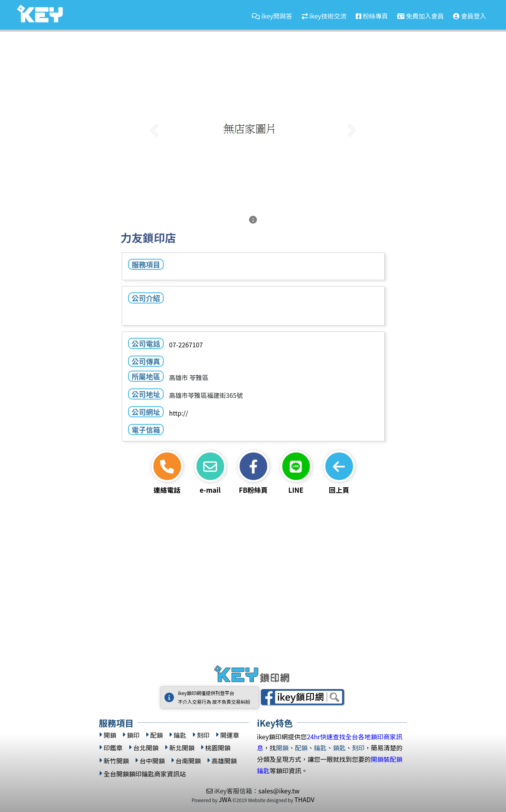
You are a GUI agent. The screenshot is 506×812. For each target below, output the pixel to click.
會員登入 (470, 16)
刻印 (203, 735)
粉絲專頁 (372, 16)
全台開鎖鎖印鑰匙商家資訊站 (145, 774)
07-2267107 (186, 345)
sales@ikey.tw (279, 791)
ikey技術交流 (324, 16)
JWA (225, 799)
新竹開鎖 (116, 761)
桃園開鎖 (218, 748)
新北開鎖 (182, 748)
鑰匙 (180, 735)
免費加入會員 (421, 16)
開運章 (230, 735)
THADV (304, 799)
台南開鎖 (188, 761)
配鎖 (157, 735)
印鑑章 (113, 748)
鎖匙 (339, 748)
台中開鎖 (152, 761)
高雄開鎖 (224, 761)
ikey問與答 (272, 16)
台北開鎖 (146, 748)
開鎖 (110, 735)
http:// (178, 413)
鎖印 (133, 735)
